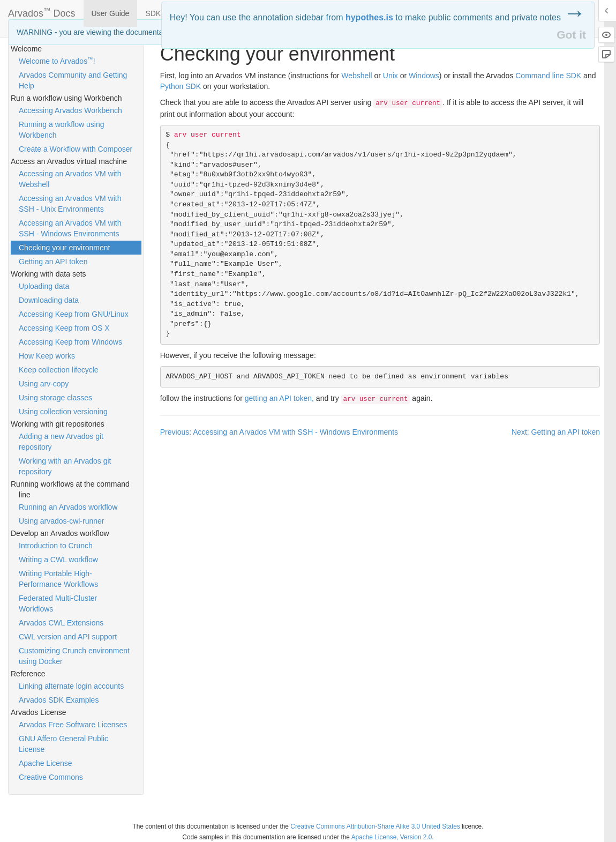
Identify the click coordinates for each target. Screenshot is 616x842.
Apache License (46, 763)
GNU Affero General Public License (63, 744)
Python (181, 86)
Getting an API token (53, 262)
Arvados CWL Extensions (61, 623)
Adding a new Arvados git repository (61, 442)
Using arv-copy (44, 384)
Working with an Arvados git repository (65, 466)
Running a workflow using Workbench (62, 130)
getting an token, (279, 398)
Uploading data (44, 286)
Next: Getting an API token (556, 432)
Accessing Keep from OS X (64, 328)
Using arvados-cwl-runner (62, 521)
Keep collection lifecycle (59, 370)
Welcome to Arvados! (57, 61)
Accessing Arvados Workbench (70, 110)
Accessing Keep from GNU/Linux (74, 314)
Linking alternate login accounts (71, 686)
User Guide (111, 13)
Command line (548, 76)
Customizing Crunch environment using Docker (74, 656)
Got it (571, 35)
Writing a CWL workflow (58, 560)
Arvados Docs (42, 11)
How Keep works (47, 356)
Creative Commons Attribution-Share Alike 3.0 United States (375, 826)
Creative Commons (51, 777)
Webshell (356, 76)
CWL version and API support (68, 637)
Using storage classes (55, 398)
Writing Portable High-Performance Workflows (58, 579)
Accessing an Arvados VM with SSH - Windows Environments (70, 228)
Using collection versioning (63, 412)
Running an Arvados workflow (68, 507)
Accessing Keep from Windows (70, 342)
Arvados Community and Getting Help (73, 80)
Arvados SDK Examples (59, 700)
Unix (390, 76)
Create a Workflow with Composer (76, 149)
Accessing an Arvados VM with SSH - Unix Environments (70, 204)
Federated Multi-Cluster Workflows (58, 603)
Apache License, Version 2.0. (393, 837)
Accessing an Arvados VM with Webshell (70, 179)
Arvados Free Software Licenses (73, 725)
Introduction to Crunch (56, 546)
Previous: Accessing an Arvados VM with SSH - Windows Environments (279, 432)
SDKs (155, 13)
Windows (424, 76)
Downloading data (49, 300)
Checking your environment (64, 248)
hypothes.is (369, 17)
